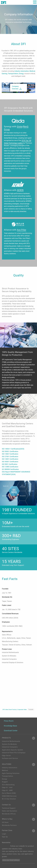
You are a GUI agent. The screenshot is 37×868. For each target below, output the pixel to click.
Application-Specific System (12, 750)
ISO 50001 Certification (10, 451)
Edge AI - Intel (7, 787)
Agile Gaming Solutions (11, 773)
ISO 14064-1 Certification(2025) (13, 449)
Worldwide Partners (9, 825)
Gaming (4, 74)
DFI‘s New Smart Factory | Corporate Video (18, 709)
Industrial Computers (10, 747)
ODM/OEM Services (9, 796)
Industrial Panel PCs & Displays (14, 753)
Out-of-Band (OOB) (9, 793)
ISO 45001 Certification (10, 462)
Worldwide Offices (9, 814)
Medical (32, 71)
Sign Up (5, 837)
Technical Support (9, 808)
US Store (5, 822)
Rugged (5, 782)
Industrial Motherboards (11, 741)
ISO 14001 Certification (10, 459)
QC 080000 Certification (10, 469)
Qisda (20, 127)
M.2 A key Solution (9, 799)
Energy (21, 74)
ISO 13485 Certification (10, 467)
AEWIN (20, 190)
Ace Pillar (22, 230)
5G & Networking (8, 785)
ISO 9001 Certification (10, 464)
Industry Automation (22, 71)
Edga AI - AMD (7, 790)
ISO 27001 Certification (10, 457)
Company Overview (15, 88)
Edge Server (6, 756)
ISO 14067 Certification (10, 454)
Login (4, 834)
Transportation (13, 74)
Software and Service (10, 758)
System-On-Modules (9, 744)
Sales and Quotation (10, 811)
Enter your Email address (11, 860)
